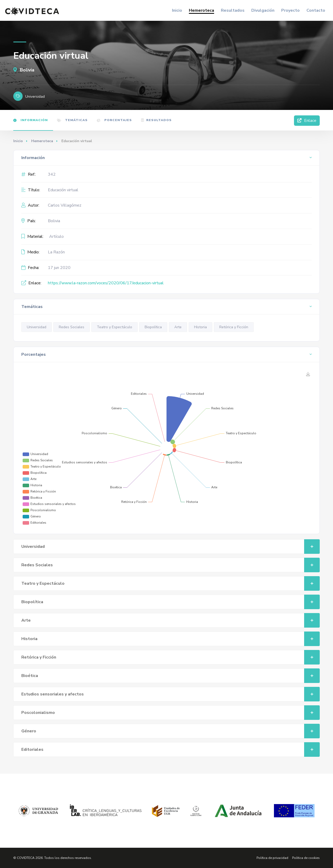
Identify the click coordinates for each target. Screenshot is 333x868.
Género (171, 731)
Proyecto (290, 10)
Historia (200, 327)
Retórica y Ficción (234, 327)
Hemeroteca (201, 10)
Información (31, 120)
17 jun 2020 (59, 268)
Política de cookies (306, 858)
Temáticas (72, 120)
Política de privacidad (272, 858)
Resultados (233, 10)
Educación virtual (63, 190)
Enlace (307, 121)
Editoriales (171, 749)
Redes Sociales (72, 327)
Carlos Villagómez (65, 205)
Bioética (171, 676)
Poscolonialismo (171, 713)
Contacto (316, 10)
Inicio (177, 10)
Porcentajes (114, 120)
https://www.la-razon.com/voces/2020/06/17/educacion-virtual (106, 283)
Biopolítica (153, 327)
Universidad (37, 327)
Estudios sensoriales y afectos (171, 694)
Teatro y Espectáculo (114, 327)
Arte (178, 327)
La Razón (56, 252)
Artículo (56, 236)
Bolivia (24, 70)
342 (52, 174)
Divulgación (263, 10)
